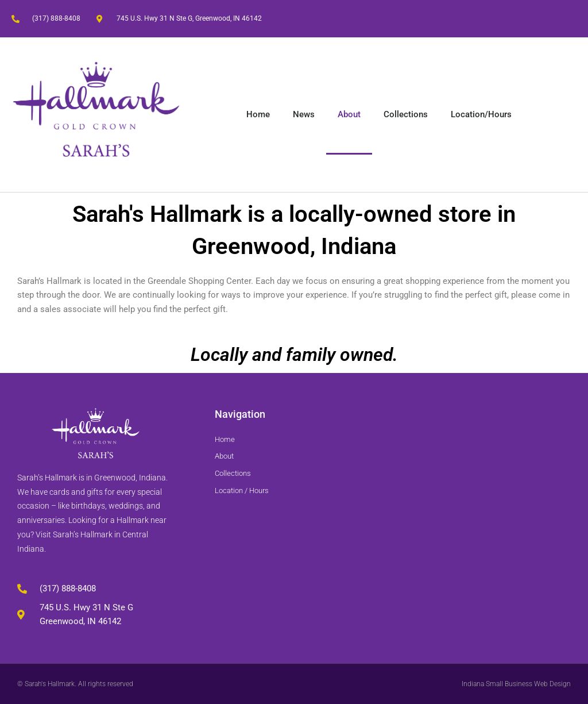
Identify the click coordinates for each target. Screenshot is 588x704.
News (304, 114)
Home (258, 114)
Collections (406, 114)
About (349, 114)
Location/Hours (481, 114)
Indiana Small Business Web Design (516, 684)
